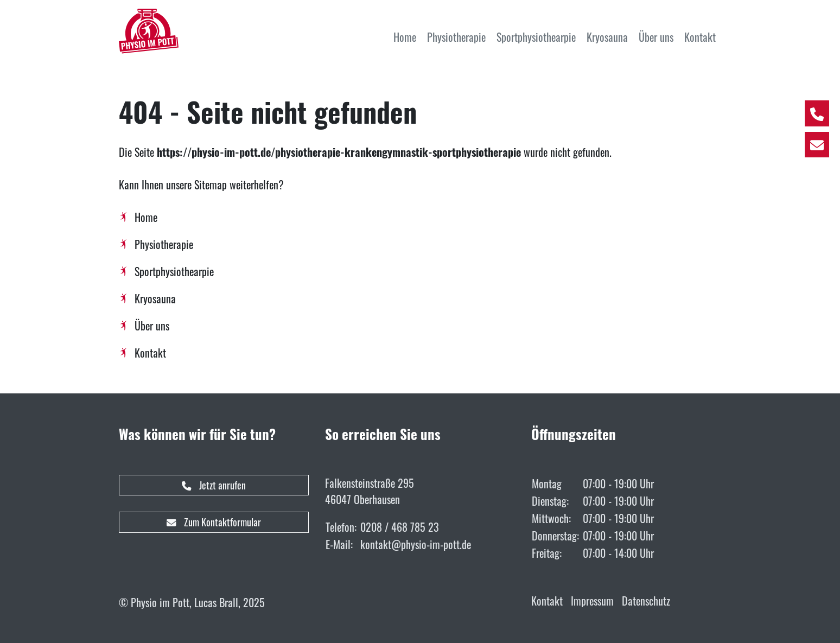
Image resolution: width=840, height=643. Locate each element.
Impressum (592, 601)
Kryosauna (155, 298)
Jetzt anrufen (214, 485)
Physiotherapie (164, 244)
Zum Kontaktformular (214, 522)
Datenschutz (646, 601)
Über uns (152, 326)
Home (146, 217)
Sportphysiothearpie (174, 271)
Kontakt (150, 353)
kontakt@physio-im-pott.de (416, 544)
